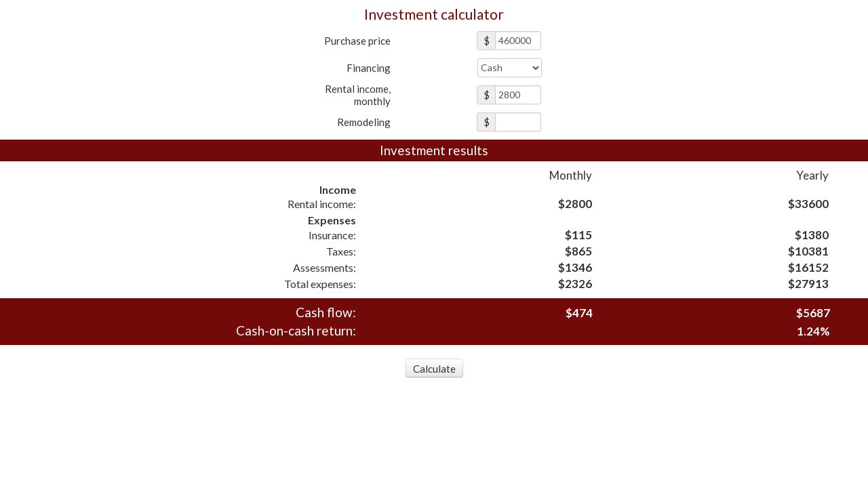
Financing (369, 68)
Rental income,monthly (358, 95)
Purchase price (357, 41)
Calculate (434, 369)
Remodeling (364, 122)
